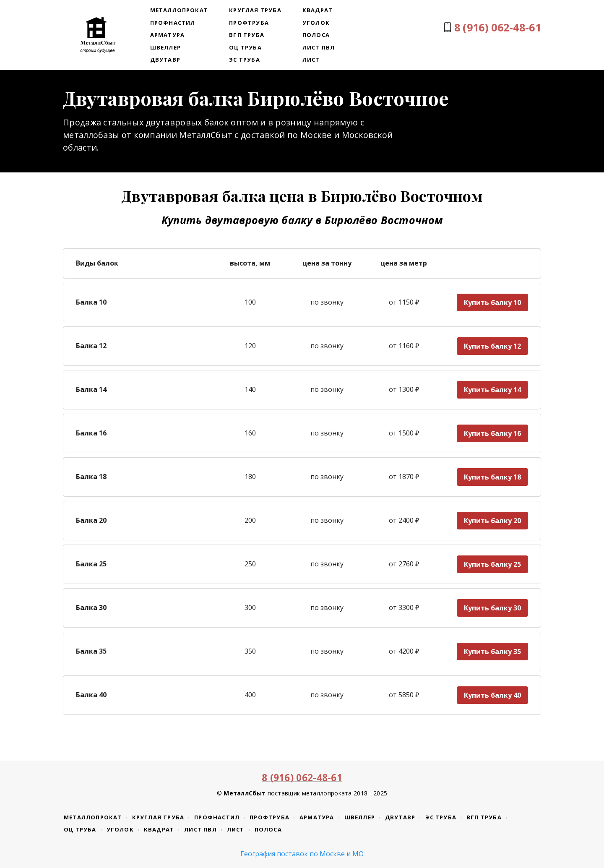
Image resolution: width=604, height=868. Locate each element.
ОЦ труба (245, 47)
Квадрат (318, 10)
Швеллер (165, 47)
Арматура (168, 35)
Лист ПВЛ (319, 47)
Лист (311, 60)
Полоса (316, 35)
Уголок (316, 23)
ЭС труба (245, 60)
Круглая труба (255, 10)
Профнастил (173, 23)
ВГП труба (247, 35)
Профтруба (249, 23)
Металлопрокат (179, 10)
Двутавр (165, 60)
